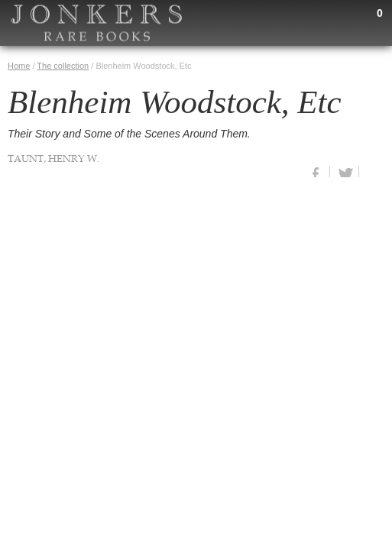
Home (19, 66)
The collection (63, 66)
